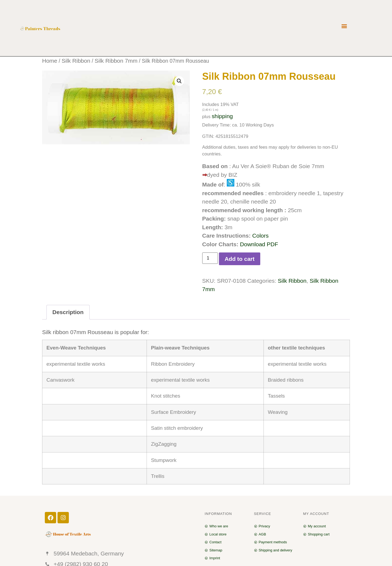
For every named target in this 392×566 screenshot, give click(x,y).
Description (68, 312)
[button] (344, 26)
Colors (260, 236)
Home (50, 61)
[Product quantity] (210, 258)
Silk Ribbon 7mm (116, 61)
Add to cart (240, 259)
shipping (222, 116)
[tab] (68, 312)
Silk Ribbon (76, 61)
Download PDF (259, 244)
